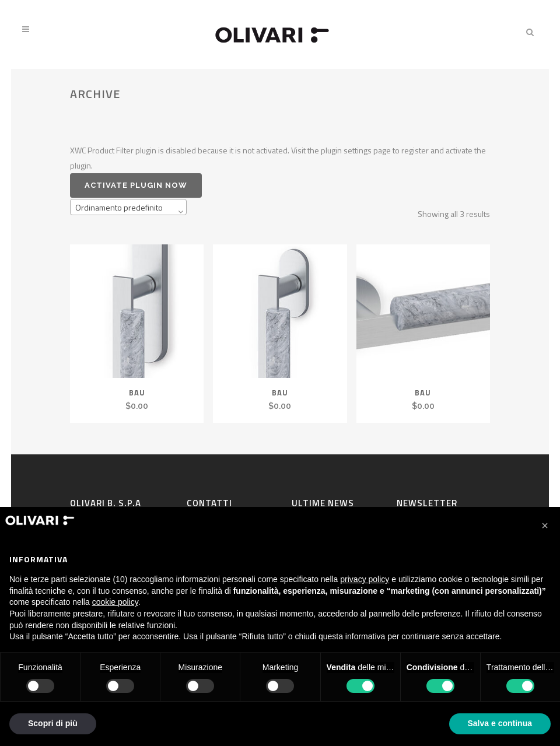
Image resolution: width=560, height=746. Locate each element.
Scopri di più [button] (53, 723)
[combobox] (128, 207)
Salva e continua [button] (500, 723)
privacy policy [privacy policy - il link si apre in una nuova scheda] (365, 579)
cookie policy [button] (115, 602)
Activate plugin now (136, 185)
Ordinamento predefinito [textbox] (119, 207)
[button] (545, 526)
